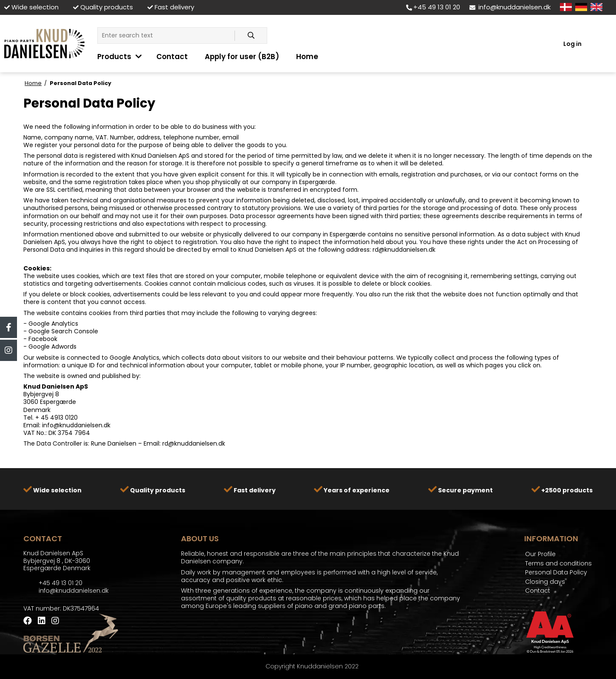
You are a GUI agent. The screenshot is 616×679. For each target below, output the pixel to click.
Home (307, 57)
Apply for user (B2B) (242, 57)
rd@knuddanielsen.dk (404, 250)
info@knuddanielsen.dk (510, 7)
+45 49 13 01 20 (433, 7)
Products (114, 57)
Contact (172, 57)
